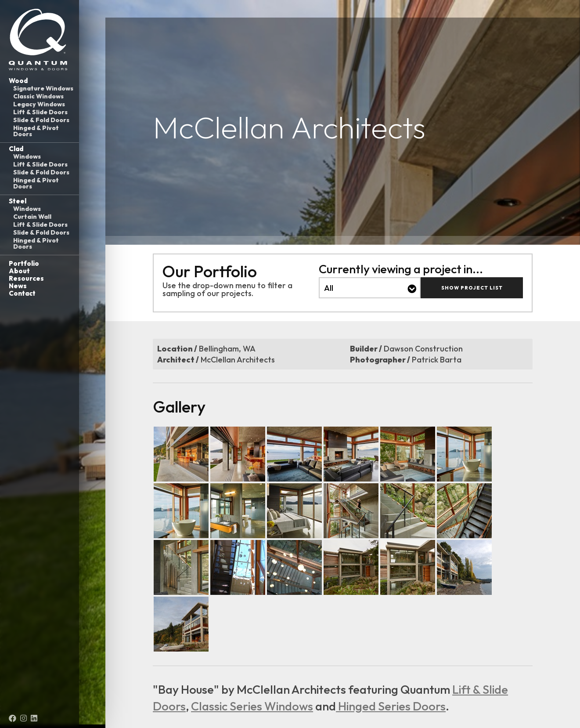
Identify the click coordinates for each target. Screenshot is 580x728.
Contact (22, 293)
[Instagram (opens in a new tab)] (23, 718)
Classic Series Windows (252, 706)
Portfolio (24, 263)
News (18, 286)
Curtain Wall (32, 217)
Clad (16, 149)
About (19, 271)
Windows (27, 156)
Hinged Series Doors (391, 706)
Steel (18, 201)
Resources (26, 278)
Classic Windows (38, 96)
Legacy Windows (39, 104)
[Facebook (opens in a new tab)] (13, 718)
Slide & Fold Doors (41, 120)
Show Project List (472, 288)
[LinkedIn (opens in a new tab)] (34, 718)
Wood (18, 81)
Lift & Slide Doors (40, 112)
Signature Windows (43, 88)
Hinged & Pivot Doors (36, 131)
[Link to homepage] (40, 40)
